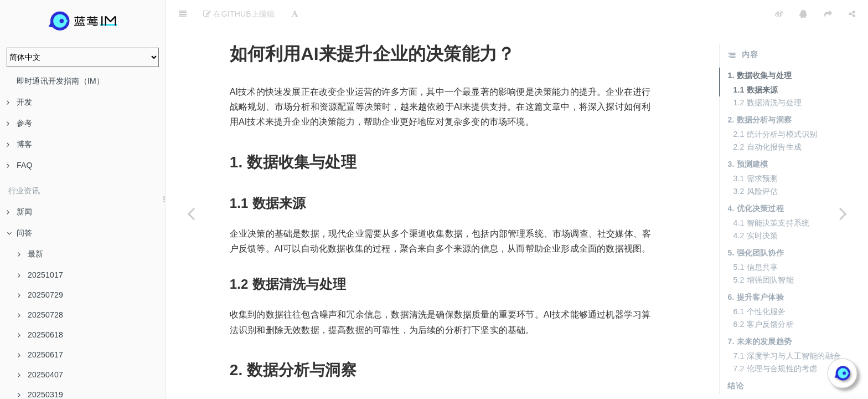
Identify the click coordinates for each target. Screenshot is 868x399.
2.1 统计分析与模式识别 (775, 106)
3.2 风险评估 (755, 163)
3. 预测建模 (748, 136)
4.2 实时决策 (755, 208)
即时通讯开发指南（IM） (60, 81)
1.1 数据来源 (755, 62)
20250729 (40, 295)
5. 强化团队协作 (755, 225)
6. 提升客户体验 (755, 269)
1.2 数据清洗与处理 (767, 75)
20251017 (40, 275)
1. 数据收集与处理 (759, 48)
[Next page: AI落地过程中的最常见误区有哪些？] (843, 213)
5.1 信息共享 (755, 239)
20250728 (40, 315)
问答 (19, 233)
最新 (30, 254)
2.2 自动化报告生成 (767, 119)
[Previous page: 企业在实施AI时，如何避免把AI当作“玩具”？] (191, 213)
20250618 (40, 335)
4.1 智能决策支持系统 (771, 195)
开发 (19, 102)
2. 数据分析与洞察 (759, 92)
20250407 (40, 375)
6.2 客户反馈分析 (763, 296)
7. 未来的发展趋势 (759, 314)
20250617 (40, 355)
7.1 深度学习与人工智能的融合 (787, 328)
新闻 (19, 212)
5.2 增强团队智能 (763, 252)
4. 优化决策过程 (755, 181)
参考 (19, 123)
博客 (19, 144)
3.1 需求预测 (755, 151)
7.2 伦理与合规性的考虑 (775, 341)
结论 (735, 358)
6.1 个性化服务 (759, 284)
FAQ (20, 165)
